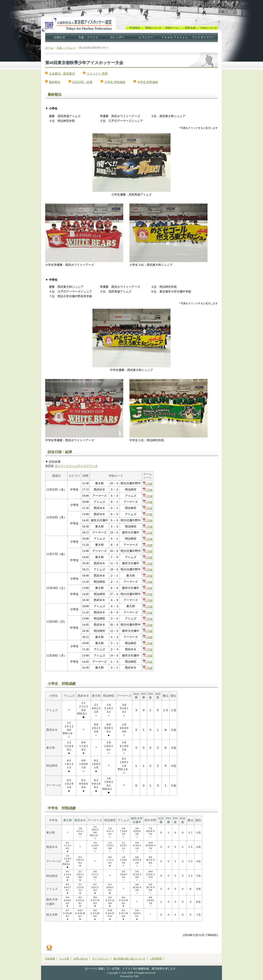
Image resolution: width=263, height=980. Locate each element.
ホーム (49, 48)
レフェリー (146, 37)
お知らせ (60, 37)
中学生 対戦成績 (148, 82)
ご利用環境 (156, 959)
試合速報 (50, 959)
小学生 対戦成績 (115, 82)
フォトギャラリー (203, 37)
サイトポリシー (101, 959)
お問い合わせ (81, 959)
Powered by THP (130, 976)
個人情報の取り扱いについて (129, 959)
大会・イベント (88, 37)
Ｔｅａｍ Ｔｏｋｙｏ (175, 37)
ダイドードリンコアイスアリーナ (76, 466)
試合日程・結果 (82, 82)
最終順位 (55, 82)
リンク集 (64, 959)
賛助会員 (190, 28)
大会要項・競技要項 (62, 74)
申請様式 (135, 28)
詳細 (148, 484)
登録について (153, 28)
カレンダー (117, 37)
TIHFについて (209, 28)
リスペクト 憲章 (97, 74)
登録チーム (172, 28)
